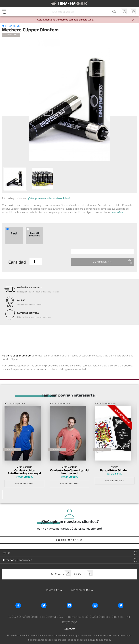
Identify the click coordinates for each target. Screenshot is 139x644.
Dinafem (11, 35)
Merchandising (11, 26)
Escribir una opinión (69, 540)
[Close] (133, 20)
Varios (115, 467)
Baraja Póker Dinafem (115, 470)
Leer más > (117, 212)
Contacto (70, 629)
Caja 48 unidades (34, 234)
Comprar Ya (102, 262)
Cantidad (17, 262)
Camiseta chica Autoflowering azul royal (24, 472)
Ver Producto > (24, 483)
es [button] (58, 590)
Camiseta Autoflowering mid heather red (69, 472)
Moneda (77, 590)
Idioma (51, 590)
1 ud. (14, 233)
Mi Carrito (133, 12)
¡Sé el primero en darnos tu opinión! (49, 198)
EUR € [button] (87, 590)
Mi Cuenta (124, 12)
